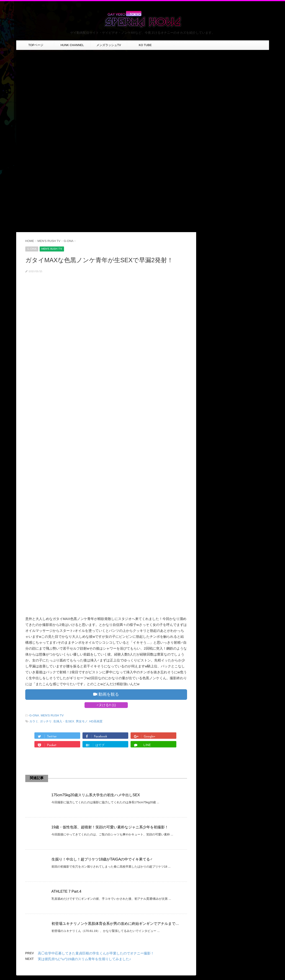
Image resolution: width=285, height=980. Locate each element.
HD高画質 (96, 721)
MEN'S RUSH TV (52, 715)
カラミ (34, 721)
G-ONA (34, 715)
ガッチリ (46, 721)
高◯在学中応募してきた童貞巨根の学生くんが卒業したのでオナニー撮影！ (96, 953)
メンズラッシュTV (109, 45)
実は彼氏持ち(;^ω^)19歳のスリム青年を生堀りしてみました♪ (84, 959)
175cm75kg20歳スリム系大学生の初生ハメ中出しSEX (96, 795)
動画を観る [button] (106, 694)
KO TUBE (145, 45)
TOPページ (36, 45)
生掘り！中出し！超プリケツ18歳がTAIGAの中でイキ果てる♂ (102, 859)
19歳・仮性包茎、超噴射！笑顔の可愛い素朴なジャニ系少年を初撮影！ (110, 827)
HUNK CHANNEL (72, 45)
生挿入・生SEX (64, 721)
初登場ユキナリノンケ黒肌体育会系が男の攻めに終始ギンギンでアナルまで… (115, 924)
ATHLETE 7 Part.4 (66, 891)
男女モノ (82, 721)
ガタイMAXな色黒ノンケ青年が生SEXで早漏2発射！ (99, 260)
